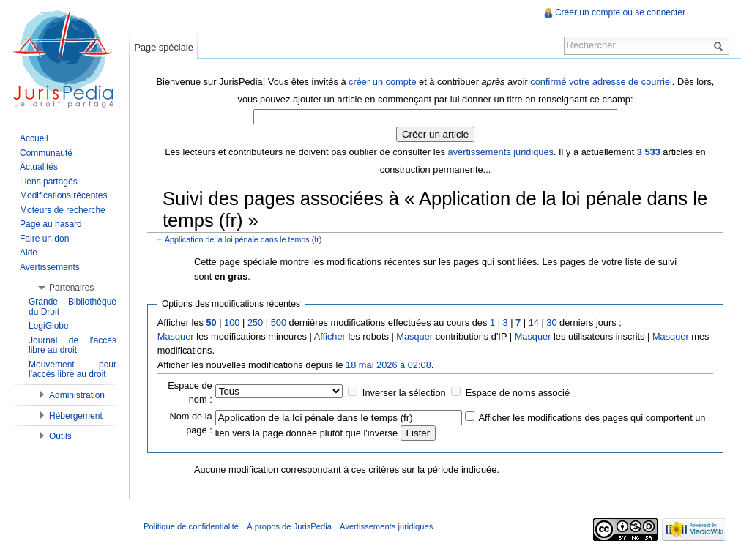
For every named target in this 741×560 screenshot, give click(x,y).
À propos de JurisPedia (289, 526)
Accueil (34, 138)
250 (255, 322)
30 (551, 322)
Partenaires (71, 288)
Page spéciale (163, 47)
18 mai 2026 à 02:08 (388, 365)
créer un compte (382, 82)
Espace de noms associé (518, 393)
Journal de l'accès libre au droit (72, 346)
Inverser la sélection (404, 393)
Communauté (46, 153)
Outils (60, 436)
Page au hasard (51, 224)
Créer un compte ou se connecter (620, 12)
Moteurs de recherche (63, 210)
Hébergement (76, 416)
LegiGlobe (49, 326)
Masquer (176, 336)
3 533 (649, 152)
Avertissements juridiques (386, 526)
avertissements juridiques (501, 152)
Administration (77, 395)
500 (279, 322)
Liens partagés (49, 182)
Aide (29, 253)
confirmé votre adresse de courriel (601, 82)
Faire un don (44, 239)
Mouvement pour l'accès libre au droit (72, 370)
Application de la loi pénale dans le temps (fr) (243, 239)
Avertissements (50, 267)
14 (534, 322)
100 (232, 322)
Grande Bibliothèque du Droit (72, 307)
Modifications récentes (63, 195)
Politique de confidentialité (191, 526)
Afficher (330, 336)
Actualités (39, 167)
